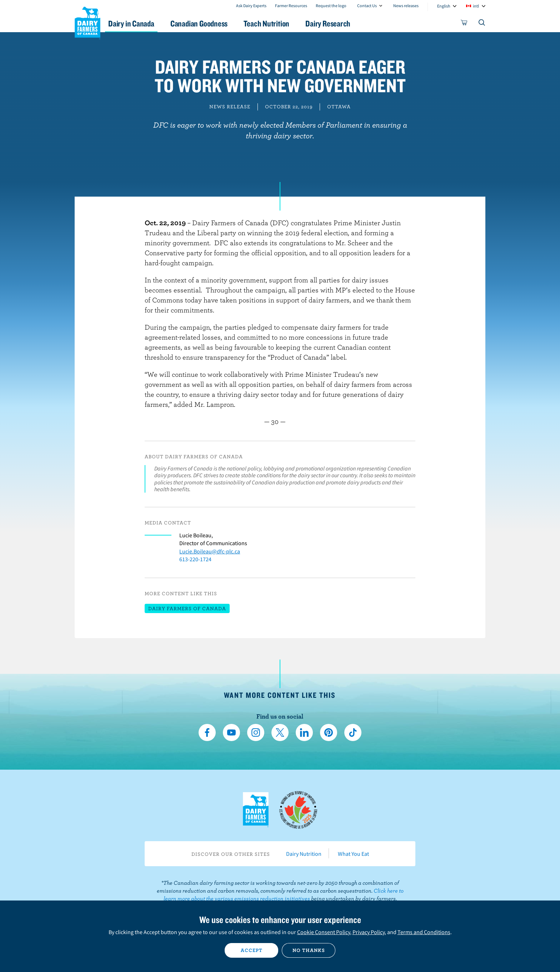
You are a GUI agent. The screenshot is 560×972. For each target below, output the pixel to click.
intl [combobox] (476, 6)
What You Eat (353, 854)
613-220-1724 (195, 559)
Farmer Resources (291, 6)
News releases (406, 6)
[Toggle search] (482, 24)
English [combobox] (444, 6)
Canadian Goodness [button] (212, 23)
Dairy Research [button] (347, 23)
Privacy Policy (369, 932)
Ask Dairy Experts (251, 6)
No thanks (309, 950)
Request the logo (331, 6)
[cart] (464, 24)
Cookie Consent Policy (324, 932)
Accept (252, 950)
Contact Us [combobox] (367, 6)
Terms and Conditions (424, 932)
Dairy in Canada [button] (142, 23)
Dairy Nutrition (304, 854)
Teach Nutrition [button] (283, 23)
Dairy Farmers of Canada (87, 22)
